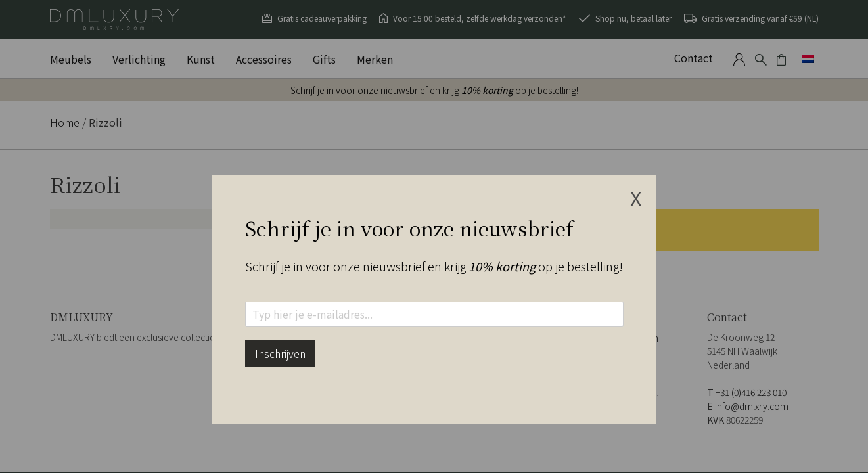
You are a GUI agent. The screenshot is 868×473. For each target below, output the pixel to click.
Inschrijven (280, 353)
